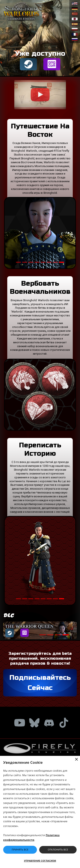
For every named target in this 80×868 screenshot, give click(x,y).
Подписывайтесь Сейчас (40, 683)
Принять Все (20, 850)
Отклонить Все (58, 850)
